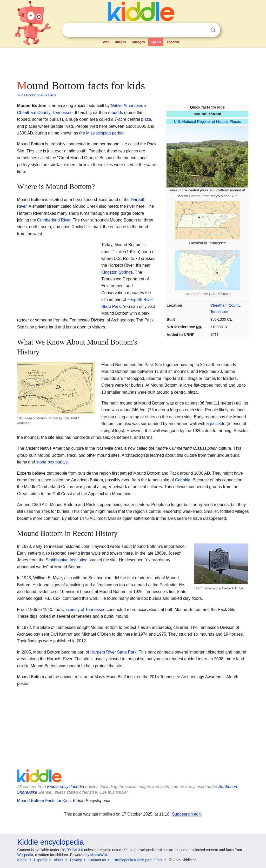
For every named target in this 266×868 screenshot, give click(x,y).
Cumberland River (54, 220)
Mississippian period (105, 133)
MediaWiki (99, 855)
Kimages (138, 42)
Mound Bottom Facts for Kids (44, 801)
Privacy (76, 860)
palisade (218, 424)
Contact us (97, 860)
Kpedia (156, 42)
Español (173, 42)
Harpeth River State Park (114, 652)
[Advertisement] (133, 62)
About (59, 860)
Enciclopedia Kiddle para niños (137, 860)
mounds (115, 113)
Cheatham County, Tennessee (45, 113)
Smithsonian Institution (67, 560)
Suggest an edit (186, 814)
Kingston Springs (117, 272)
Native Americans (127, 106)
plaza (146, 119)
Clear (202, 30)
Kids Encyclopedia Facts (37, 95)
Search (213, 30)
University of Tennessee (83, 610)
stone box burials (52, 462)
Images (121, 42)
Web (106, 42)
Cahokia (183, 480)
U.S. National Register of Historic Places (208, 122)
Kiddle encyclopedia (65, 787)
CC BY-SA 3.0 (72, 850)
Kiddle (22, 860)
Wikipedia (25, 855)
